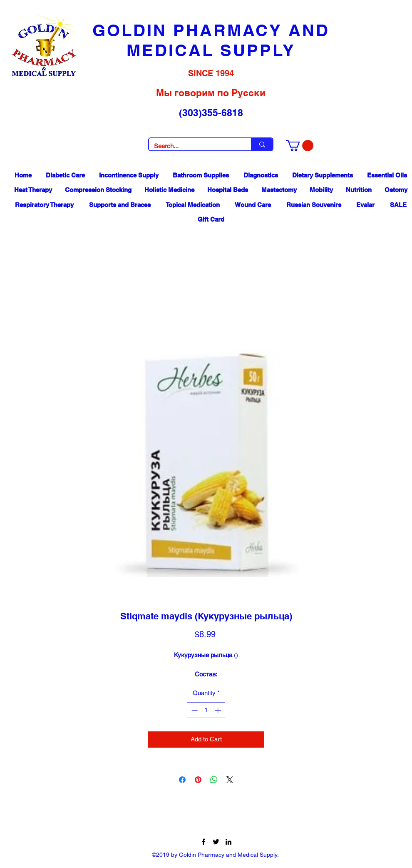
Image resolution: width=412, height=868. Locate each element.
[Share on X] (230, 780)
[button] (300, 146)
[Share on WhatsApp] (214, 780)
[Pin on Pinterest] (198, 780)
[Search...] (194, 146)
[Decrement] (194, 710)
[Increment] (219, 710)
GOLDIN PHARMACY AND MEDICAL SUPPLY (211, 40)
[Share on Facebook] (182, 780)
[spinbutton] (206, 710)
